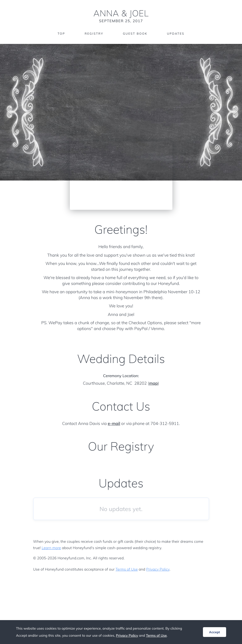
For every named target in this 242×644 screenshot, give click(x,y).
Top (61, 34)
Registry (94, 34)
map (153, 383)
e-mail (114, 424)
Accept (214, 632)
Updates (176, 34)
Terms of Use (127, 569)
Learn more (51, 548)
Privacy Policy (158, 569)
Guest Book (135, 34)
